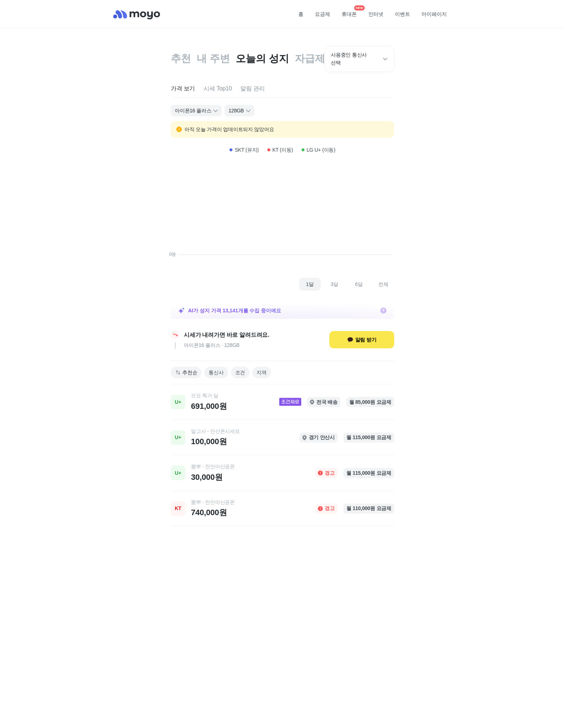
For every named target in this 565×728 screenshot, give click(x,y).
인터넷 (376, 14)
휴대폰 (352, 12)
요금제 (322, 14)
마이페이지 (434, 14)
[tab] (183, 89)
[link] (282, 402)
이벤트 (402, 14)
